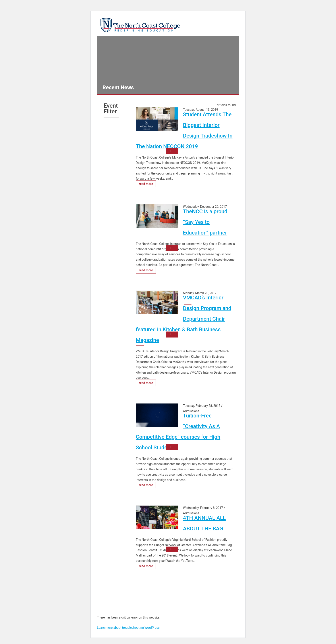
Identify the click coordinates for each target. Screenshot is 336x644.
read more (146, 184)
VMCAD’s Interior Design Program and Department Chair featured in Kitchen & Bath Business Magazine (184, 319)
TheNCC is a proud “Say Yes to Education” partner (205, 222)
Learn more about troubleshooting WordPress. (129, 628)
